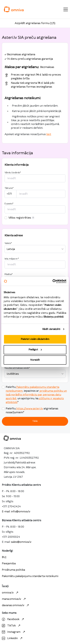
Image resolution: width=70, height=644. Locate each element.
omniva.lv (10, 593)
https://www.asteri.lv (29, 409)
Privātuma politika (13, 570)
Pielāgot (35, 350)
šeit (49, 134)
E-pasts (9, 204)
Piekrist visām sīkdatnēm (35, 339)
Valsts (8, 243)
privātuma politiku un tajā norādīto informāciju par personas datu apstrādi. (36, 395)
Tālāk (35, 421)
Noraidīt (35, 360)
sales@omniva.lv (21, 542)
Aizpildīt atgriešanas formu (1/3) (35, 23)
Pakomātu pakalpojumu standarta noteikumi (30, 576)
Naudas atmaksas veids (17, 368)
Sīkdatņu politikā (53, 317)
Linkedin (13, 638)
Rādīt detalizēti (51, 329)
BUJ (4, 557)
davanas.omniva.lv (16, 605)
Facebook (13, 619)
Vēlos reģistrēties (21, 218)
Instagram (14, 632)
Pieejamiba (9, 564)
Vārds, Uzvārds (13, 173)
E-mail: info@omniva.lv (16, 512)
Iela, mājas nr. (12, 259)
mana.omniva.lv (14, 599)
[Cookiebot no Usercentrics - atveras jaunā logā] (52, 281)
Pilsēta (9, 274)
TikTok (11, 626)
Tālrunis (9, 188)
